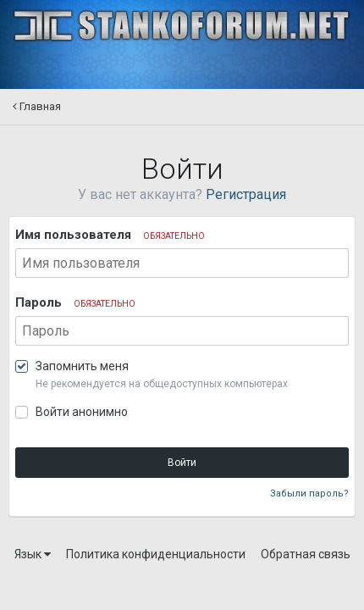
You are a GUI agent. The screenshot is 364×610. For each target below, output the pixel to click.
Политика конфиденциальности (156, 554)
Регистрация (246, 194)
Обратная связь (306, 554)
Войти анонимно (82, 412)
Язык (33, 554)
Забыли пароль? (309, 494)
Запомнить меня (82, 366)
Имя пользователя (110, 235)
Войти (182, 463)
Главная (37, 106)
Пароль (75, 302)
